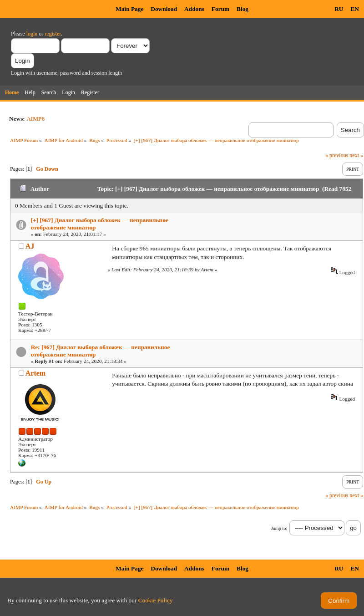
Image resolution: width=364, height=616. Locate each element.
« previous (337, 155)
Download (164, 9)
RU (339, 9)
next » (356, 155)
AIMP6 (35, 119)
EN (355, 9)
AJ (30, 246)
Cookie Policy (156, 600)
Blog (243, 9)
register (53, 34)
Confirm (339, 601)
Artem (35, 373)
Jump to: (279, 528)
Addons (194, 9)
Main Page (129, 9)
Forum (220, 9)
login (32, 34)
